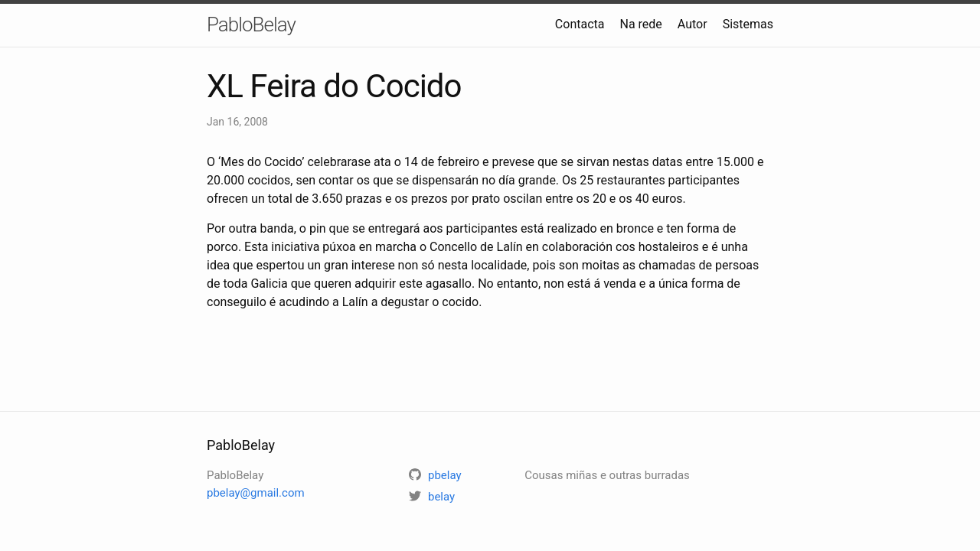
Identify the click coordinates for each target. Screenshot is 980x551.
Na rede (640, 24)
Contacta (580, 24)
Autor (693, 24)
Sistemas (748, 24)
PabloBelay (251, 24)
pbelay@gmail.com (256, 493)
